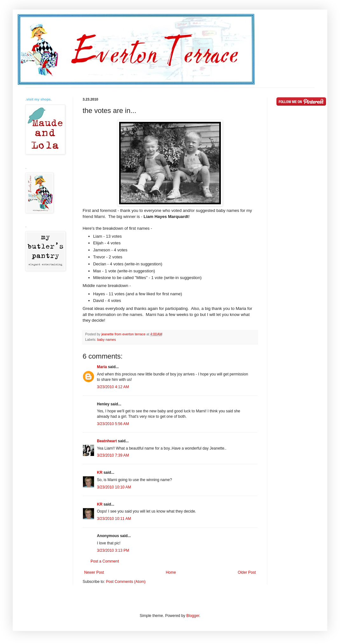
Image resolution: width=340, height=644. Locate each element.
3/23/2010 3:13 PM (113, 550)
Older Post (247, 572)
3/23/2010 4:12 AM (113, 387)
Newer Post (94, 572)
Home (171, 572)
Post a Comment (105, 561)
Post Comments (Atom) (126, 582)
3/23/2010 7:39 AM (113, 455)
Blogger (193, 616)
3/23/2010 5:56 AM (113, 424)
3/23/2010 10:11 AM (114, 519)
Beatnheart (107, 441)
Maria (102, 367)
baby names (107, 339)
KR (100, 472)
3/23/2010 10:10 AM (114, 487)
